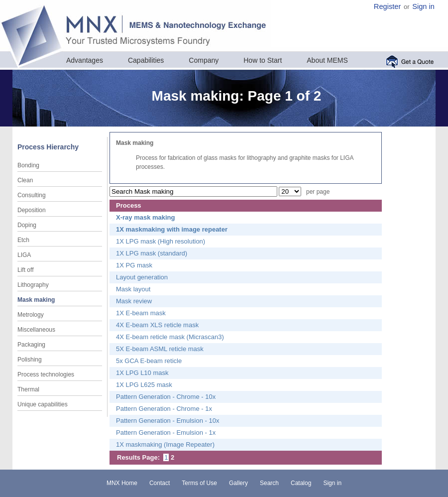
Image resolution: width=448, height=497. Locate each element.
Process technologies (46, 374)
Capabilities (146, 60)
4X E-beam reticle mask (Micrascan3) (170, 337)
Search (269, 483)
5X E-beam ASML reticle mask (160, 349)
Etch (23, 240)
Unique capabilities (43, 404)
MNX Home (122, 483)
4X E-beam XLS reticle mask (157, 325)
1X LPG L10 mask (142, 373)
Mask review (134, 301)
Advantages (85, 60)
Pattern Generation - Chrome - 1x (164, 409)
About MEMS (327, 60)
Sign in (423, 6)
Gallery (238, 483)
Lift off (25, 270)
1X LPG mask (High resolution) (161, 241)
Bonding (28, 165)
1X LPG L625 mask (144, 385)
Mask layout (133, 289)
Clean (25, 180)
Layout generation (142, 277)
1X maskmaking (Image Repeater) (165, 444)
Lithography (33, 285)
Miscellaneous (36, 330)
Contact (160, 483)
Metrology (31, 315)
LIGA (24, 255)
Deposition (32, 210)
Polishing (30, 360)
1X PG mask (134, 265)
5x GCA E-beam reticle (149, 361)
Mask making (36, 300)
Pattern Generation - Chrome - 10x (166, 397)
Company (204, 60)
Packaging (31, 345)
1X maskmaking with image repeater (172, 229)
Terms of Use (199, 483)
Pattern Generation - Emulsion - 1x (166, 433)
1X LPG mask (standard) (152, 253)
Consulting (32, 195)
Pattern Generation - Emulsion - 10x (168, 421)
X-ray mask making (146, 217)
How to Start (263, 60)
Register (388, 6)
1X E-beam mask (141, 313)
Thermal (28, 389)
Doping (27, 225)
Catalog (301, 483)
